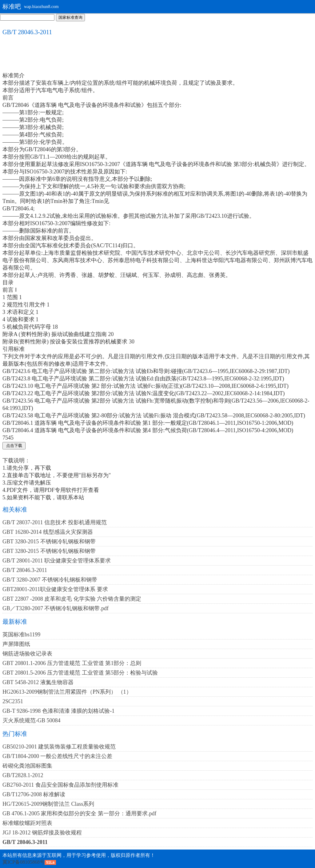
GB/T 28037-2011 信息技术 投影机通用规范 (55, 522)
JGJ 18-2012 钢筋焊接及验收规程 (42, 833)
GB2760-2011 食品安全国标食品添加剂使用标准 (60, 785)
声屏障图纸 (16, 644)
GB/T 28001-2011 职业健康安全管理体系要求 (57, 561)
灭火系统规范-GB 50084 (32, 720)
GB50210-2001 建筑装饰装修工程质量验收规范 (59, 747)
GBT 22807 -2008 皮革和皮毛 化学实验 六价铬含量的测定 (72, 599)
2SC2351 (13, 701)
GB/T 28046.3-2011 (25, 570)
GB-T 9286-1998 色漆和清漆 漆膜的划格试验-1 (58, 711)
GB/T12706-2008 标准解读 (34, 794)
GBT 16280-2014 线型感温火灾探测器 (48, 532)
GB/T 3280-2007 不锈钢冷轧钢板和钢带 (50, 580)
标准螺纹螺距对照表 (27, 823)
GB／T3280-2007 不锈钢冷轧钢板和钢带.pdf (56, 608)
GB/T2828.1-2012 (23, 775)
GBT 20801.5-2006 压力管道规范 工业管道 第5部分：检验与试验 (80, 673)
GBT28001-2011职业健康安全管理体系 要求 (55, 589)
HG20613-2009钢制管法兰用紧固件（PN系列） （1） (67, 692)
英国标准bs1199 (21, 635)
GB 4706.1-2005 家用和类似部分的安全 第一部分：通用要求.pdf (80, 813)
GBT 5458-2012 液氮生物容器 (38, 682)
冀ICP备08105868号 (24, 862)
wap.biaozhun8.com (41, 7)
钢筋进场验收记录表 (27, 654)
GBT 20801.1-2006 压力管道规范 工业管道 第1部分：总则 (72, 663)
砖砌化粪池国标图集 (27, 766)
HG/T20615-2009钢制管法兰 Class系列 (48, 804)
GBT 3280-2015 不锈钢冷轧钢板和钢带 (49, 541)
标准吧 (12, 6)
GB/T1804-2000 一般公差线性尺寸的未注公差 (58, 756)
